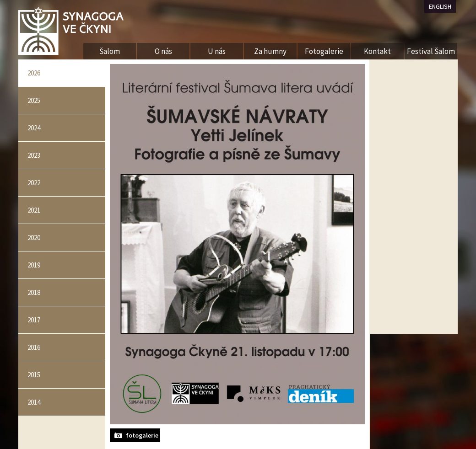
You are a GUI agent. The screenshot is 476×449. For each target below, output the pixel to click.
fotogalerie (142, 435)
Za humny (270, 51)
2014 (34, 402)
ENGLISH (440, 6)
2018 (34, 292)
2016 (34, 347)
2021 (34, 210)
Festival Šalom (431, 51)
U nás (217, 51)
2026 (34, 73)
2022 (34, 183)
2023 (34, 155)
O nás (163, 51)
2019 (34, 265)
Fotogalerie (324, 51)
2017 (34, 320)
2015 (34, 375)
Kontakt (377, 51)
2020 (34, 238)
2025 (34, 100)
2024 (34, 128)
